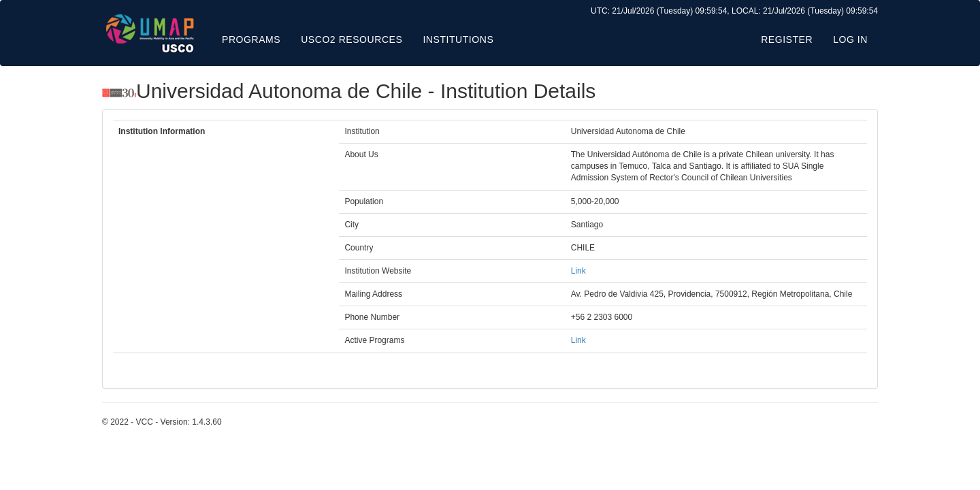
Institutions (458, 39)
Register (787, 39)
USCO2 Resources (352, 39)
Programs (251, 39)
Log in (850, 39)
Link (578, 271)
